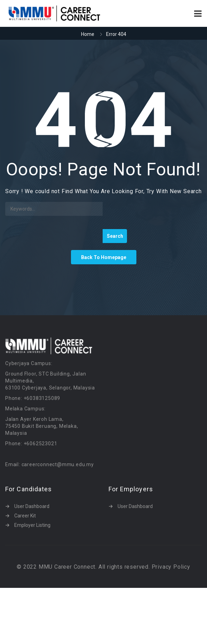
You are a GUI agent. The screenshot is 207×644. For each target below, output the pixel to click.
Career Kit (25, 516)
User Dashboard (32, 506)
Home (88, 34)
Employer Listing (32, 525)
